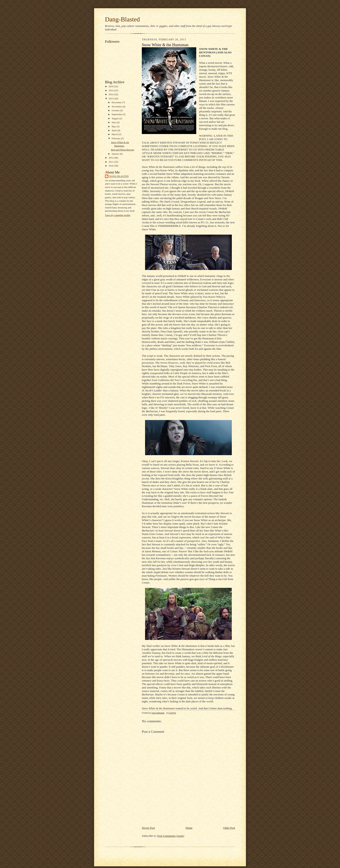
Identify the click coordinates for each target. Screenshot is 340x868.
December (117, 102)
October (116, 110)
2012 (111, 158)
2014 (111, 94)
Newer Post (148, 828)
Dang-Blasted (122, 19)
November (117, 106)
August (115, 118)
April (114, 130)
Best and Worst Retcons (123, 150)
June (114, 122)
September (117, 114)
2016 (111, 86)
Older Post (229, 828)
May (114, 126)
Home (189, 828)
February (116, 138)
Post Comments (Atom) (171, 836)
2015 (111, 90)
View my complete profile (118, 215)
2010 (111, 166)
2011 (111, 162)
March (115, 134)
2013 (111, 98)
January (116, 154)
